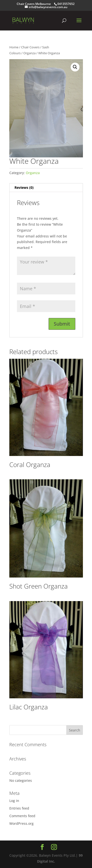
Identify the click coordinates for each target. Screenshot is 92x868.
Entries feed (19, 808)
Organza (29, 53)
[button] (75, 67)
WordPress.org (21, 823)
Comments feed (22, 816)
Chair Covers (30, 47)
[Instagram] (54, 847)
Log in (14, 801)
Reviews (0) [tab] (24, 187)
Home (14, 47)
